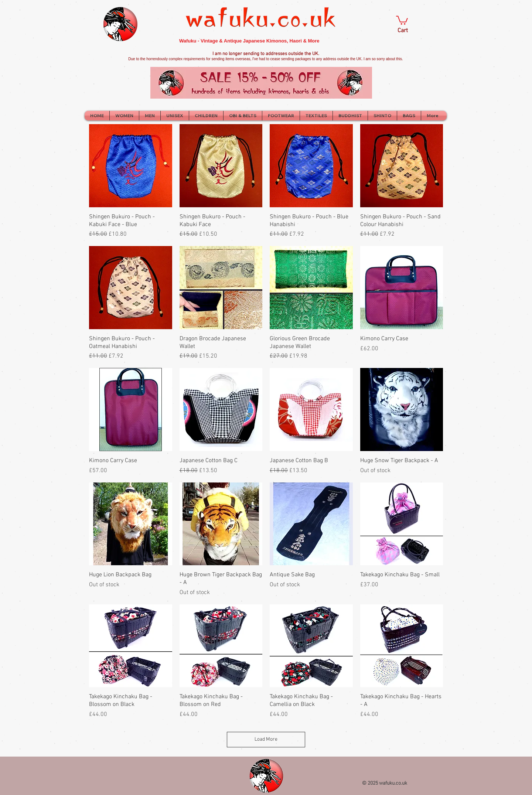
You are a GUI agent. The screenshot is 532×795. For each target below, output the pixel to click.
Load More (266, 739)
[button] (402, 20)
